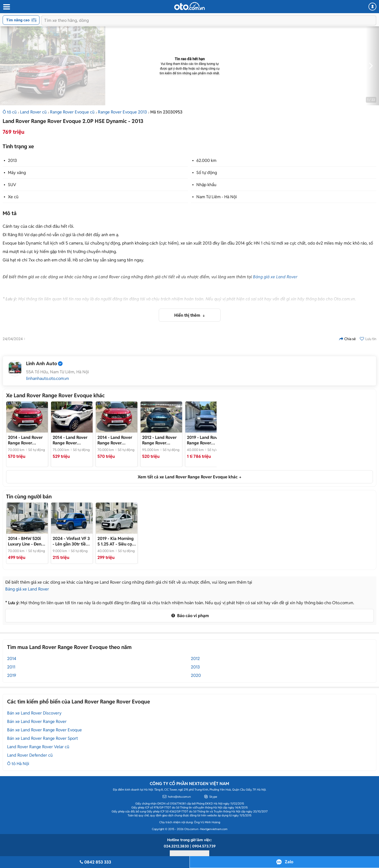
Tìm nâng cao (21, 20)
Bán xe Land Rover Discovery (34, 713)
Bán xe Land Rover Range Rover (37, 721)
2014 (12, 659)
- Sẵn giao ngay (205, 440)
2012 (195, 659)
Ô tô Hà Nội (18, 764)
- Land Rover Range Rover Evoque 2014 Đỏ (116, 440)
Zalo (289, 862)
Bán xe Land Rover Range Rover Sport (43, 738)
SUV (12, 185)
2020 (196, 675)
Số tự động (207, 173)
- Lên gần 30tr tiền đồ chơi (71, 541)
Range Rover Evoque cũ (72, 112)
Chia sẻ (347, 339)
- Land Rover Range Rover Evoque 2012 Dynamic (161, 440)
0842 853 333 (95, 862)
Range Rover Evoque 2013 (122, 112)
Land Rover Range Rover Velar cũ (38, 747)
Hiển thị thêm (188, 315)
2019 (12, 675)
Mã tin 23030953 (166, 112)
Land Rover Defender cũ (30, 755)
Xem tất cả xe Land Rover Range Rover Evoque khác (188, 477)
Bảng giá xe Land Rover (275, 277)
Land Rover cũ (33, 112)
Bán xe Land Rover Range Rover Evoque (44, 730)
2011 (11, 667)
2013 (12, 160)
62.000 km (206, 160)
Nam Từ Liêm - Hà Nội (217, 197)
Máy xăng (17, 173)
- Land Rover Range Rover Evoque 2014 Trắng (71, 440)
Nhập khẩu (206, 185)
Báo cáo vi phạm (189, 616)
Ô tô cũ (10, 112)
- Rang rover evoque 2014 (26, 440)
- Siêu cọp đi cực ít (116, 541)
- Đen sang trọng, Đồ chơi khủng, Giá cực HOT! (26, 541)
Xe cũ (13, 197)
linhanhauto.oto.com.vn (48, 379)
